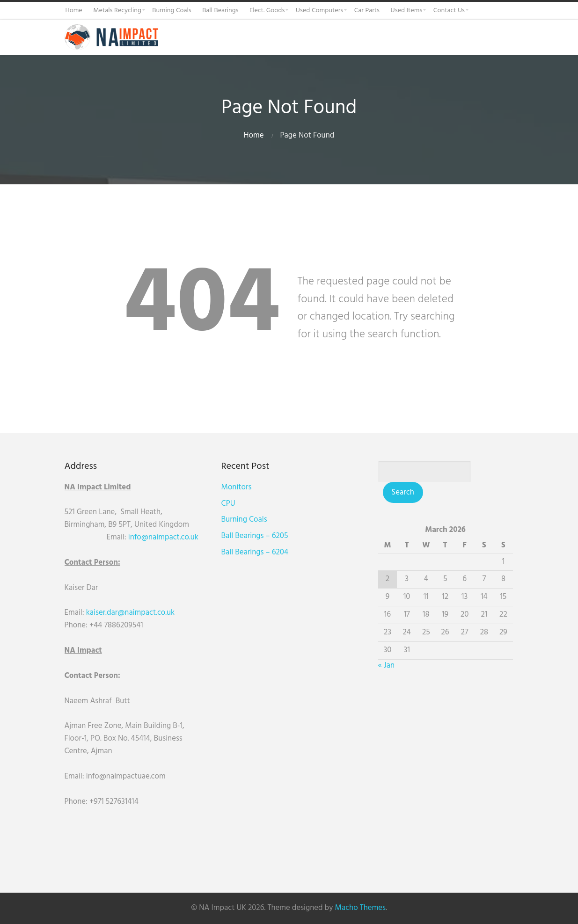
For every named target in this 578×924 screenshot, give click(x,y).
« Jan (387, 666)
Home (254, 135)
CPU (229, 504)
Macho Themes (360, 908)
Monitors (237, 487)
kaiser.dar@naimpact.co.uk (132, 613)
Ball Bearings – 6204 (255, 552)
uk (194, 537)
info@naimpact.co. (159, 537)
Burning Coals (245, 520)
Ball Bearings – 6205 (255, 536)
